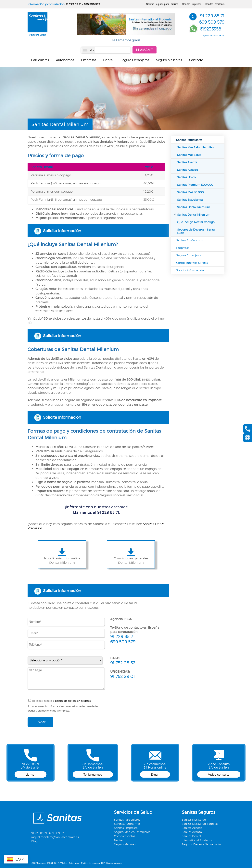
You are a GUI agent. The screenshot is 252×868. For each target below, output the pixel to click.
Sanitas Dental (191, 836)
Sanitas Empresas (192, 4)
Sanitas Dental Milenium (194, 215)
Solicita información (62, 231)
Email (155, 775)
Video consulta (219, 775)
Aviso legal (74, 863)
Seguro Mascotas (169, 60)
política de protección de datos (73, 701)
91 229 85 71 (74, 4)
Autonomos (65, 60)
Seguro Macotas (125, 844)
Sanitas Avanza (187, 162)
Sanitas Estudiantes (190, 200)
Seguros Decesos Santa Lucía (201, 844)
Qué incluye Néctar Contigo (196, 222)
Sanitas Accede (188, 170)
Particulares (40, 60)
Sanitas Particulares (189, 140)
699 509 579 (92, 4)
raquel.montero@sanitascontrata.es (55, 837)
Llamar (31, 775)
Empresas (89, 60)
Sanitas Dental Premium (194, 207)
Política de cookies (112, 863)
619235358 (211, 29)
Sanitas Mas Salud (189, 155)
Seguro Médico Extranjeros (132, 832)
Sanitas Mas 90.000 (190, 192)
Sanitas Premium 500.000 (195, 185)
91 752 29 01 (123, 676)
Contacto (196, 60)
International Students (197, 840)
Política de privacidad (91, 863)
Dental (108, 60)
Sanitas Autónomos (189, 240)
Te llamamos (93, 775)
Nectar (118, 840)
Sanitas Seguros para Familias (162, 4)
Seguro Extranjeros (135, 60)
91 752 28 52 (123, 663)
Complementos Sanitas (192, 263)
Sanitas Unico (186, 177)
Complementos (125, 836)
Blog (34, 841)
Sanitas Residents (215, 4)
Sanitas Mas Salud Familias (195, 147)
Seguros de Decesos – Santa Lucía (196, 231)
